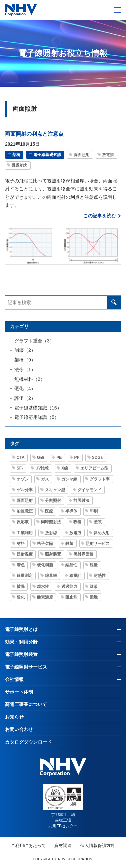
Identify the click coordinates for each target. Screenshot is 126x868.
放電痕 (108, 155)
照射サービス (98, 544)
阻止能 (71, 597)
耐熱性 (100, 576)
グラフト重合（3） (34, 341)
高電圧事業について (26, 704)
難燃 (94, 597)
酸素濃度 (45, 597)
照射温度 (25, 554)
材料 (21, 544)
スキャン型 (55, 490)
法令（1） (25, 369)
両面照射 (82, 155)
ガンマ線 (69, 479)
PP (77, 458)
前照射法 (81, 501)
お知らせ (14, 717)
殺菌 (69, 544)
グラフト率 (100, 479)
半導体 (71, 511)
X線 (65, 468)
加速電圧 (25, 511)
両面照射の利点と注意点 (34, 134)
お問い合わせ (19, 729)
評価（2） (25, 398)
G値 (40, 458)
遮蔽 (94, 587)
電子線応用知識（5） (37, 417)
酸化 (21, 597)
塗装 (98, 522)
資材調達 (63, 845)
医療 (49, 511)
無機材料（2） (30, 379)
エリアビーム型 (94, 468)
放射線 (51, 533)
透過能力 (20, 165)
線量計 (75, 576)
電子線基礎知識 (47, 155)
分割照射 (53, 501)
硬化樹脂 (45, 565)
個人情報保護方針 (98, 845)
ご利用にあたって (28, 845)
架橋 (16, 155)
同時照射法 (51, 522)
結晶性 (71, 565)
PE (59, 458)
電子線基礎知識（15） (38, 408)
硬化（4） (25, 388)
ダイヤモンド (89, 490)
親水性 (43, 587)
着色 (21, 565)
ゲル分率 (25, 490)
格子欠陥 (45, 544)
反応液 (23, 522)
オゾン (23, 479)
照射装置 (53, 554)
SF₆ (20, 468)
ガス (45, 479)
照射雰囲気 (83, 554)
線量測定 (25, 576)
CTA (21, 458)
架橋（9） (25, 360)
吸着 (77, 522)
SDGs (97, 458)
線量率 (51, 576)
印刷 (94, 511)
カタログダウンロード (28, 742)
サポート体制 (19, 692)
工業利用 (25, 533)
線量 (94, 565)
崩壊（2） (25, 350)
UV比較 (42, 468)
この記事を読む (100, 216)
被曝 (21, 587)
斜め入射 (102, 533)
